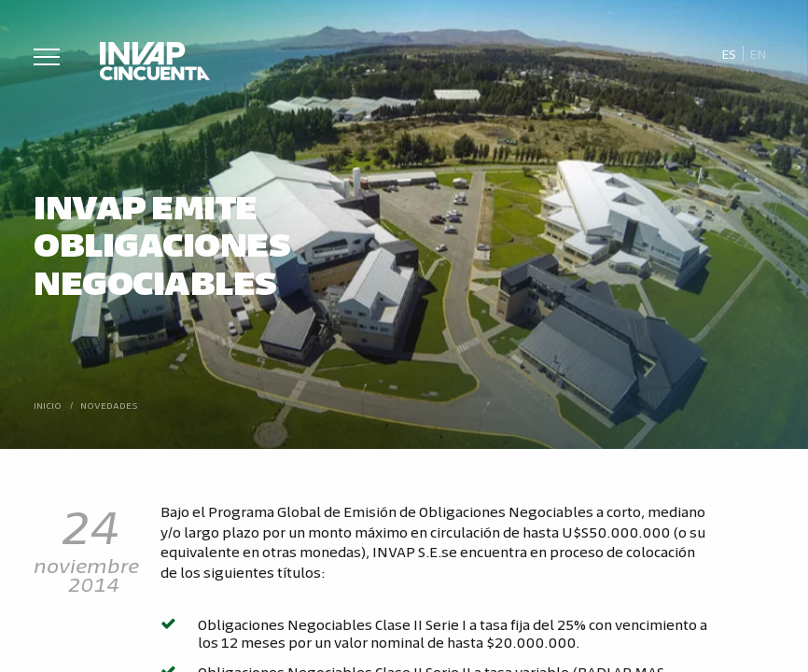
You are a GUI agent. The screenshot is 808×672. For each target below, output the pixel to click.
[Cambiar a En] (759, 54)
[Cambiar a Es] (728, 54)
